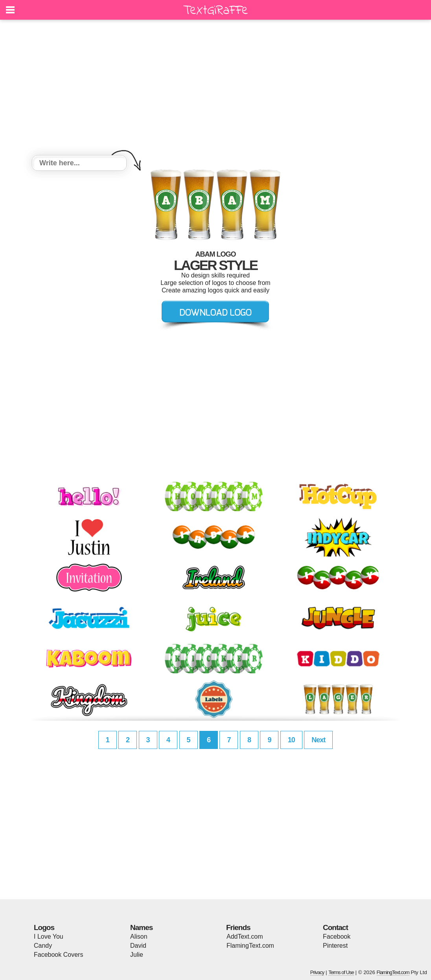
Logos (44, 927)
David (138, 946)
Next (318, 740)
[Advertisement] (215, 89)
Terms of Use (341, 972)
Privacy (317, 972)
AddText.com (245, 937)
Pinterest (335, 946)
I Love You (49, 937)
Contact (335, 927)
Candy (43, 946)
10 (291, 740)
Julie (137, 955)
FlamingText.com (250, 946)
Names (141, 927)
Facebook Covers (58, 955)
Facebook (337, 937)
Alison (139, 937)
